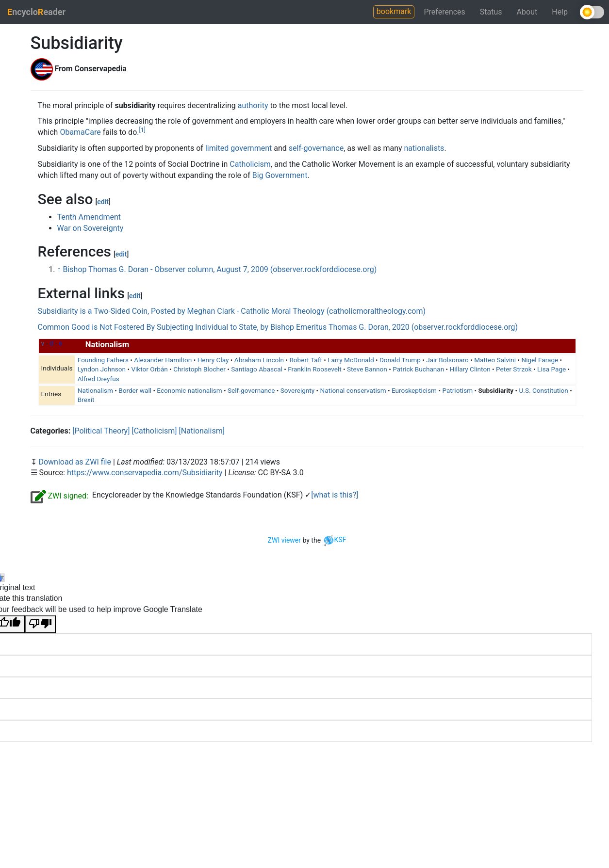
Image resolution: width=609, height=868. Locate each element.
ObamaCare (80, 132)
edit (103, 202)
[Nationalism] (201, 431)
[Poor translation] (40, 624)
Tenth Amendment (89, 217)
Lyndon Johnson (102, 369)
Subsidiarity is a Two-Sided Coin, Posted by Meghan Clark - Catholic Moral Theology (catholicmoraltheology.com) (232, 311)
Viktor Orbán (149, 369)
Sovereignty (297, 390)
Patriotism (457, 390)
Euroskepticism (414, 390)
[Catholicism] (154, 431)
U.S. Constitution (544, 390)
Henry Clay (213, 360)
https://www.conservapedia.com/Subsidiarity (145, 473)
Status (491, 12)
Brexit (86, 400)
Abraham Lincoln (259, 360)
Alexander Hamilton (163, 360)
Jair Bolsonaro (447, 360)
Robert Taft (305, 360)
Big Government (280, 175)
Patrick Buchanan (418, 369)
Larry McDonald (351, 360)
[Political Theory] (101, 431)
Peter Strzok (514, 369)
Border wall (135, 390)
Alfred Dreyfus (99, 379)
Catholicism (250, 164)
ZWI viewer (284, 540)
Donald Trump (400, 360)
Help (560, 12)
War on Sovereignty (91, 228)
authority (253, 105)
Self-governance (251, 390)
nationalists (424, 148)
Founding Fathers (103, 360)
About (527, 12)
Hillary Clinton (470, 369)
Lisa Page (551, 369)
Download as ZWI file (75, 462)
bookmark (394, 11)
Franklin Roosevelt (314, 369)
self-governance (316, 148)
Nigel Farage (540, 360)
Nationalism (95, 390)
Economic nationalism (189, 390)
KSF (335, 540)
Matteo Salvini (495, 360)
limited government (239, 148)
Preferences (444, 12)
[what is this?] (335, 495)
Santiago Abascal (257, 369)
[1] (142, 130)
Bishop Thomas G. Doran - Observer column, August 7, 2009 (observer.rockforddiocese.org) (220, 269)
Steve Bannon (367, 369)
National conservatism (353, 390)
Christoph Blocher (199, 369)
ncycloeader (36, 12)
